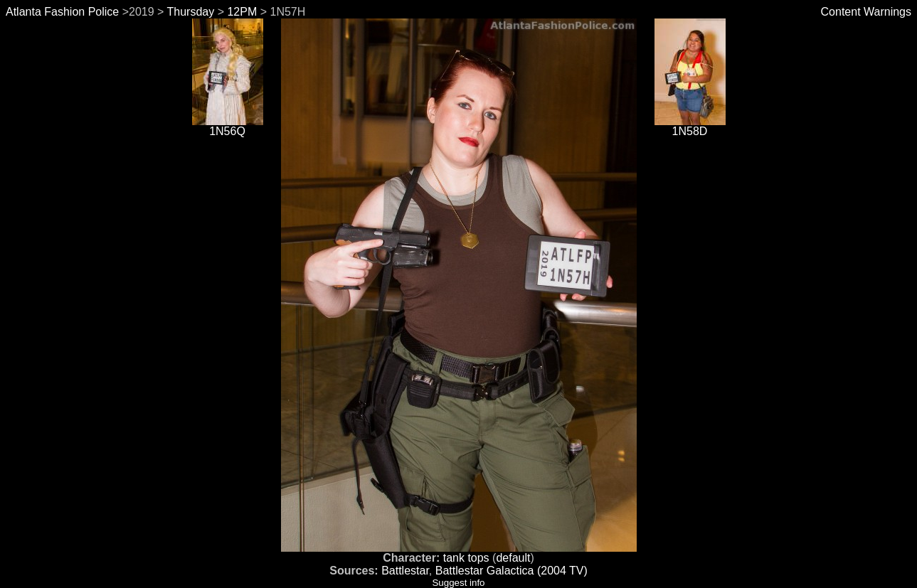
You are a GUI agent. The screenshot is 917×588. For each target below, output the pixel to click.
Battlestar (405, 571)
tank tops (466, 558)
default (513, 558)
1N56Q (228, 126)
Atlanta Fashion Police (62, 12)
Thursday (191, 12)
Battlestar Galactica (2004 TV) (511, 571)
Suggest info (458, 583)
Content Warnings (866, 12)
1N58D (690, 126)
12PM (242, 12)
